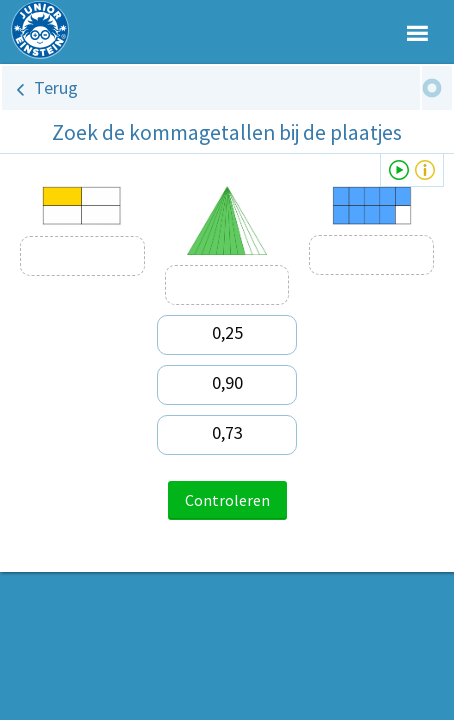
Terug (56, 87)
